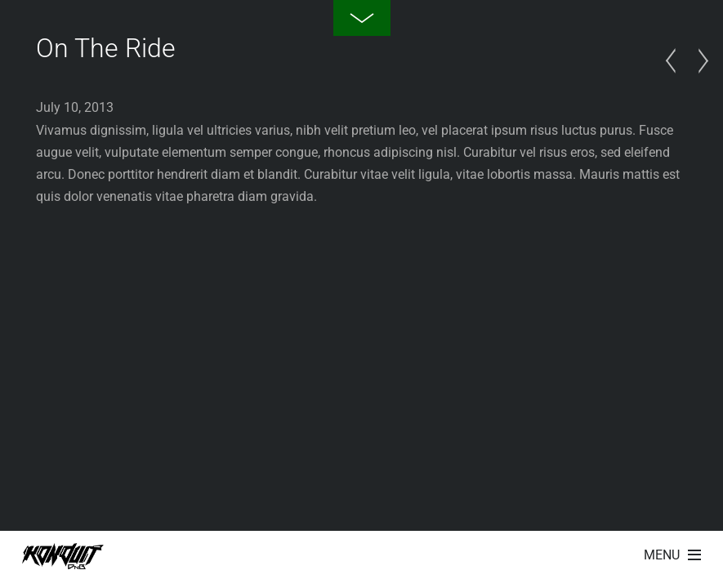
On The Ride (106, 48)
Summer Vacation (675, 61)
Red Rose (698, 61)
